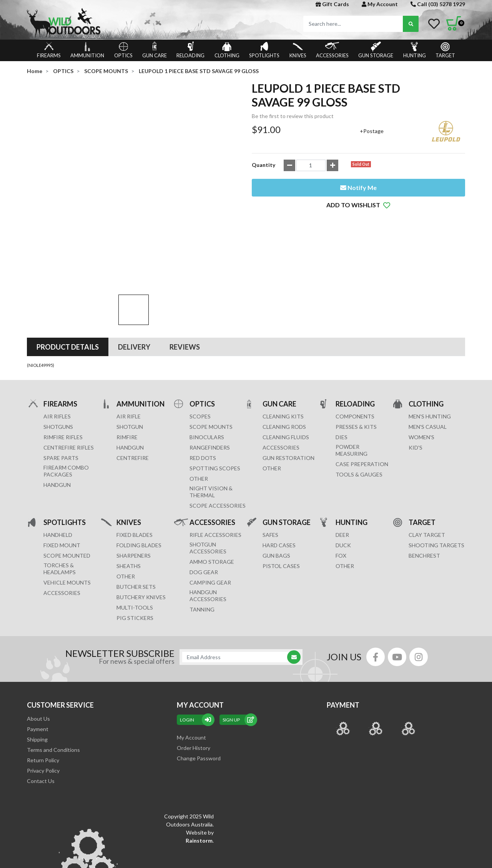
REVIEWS (185, 293)
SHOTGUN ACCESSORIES (208, 494)
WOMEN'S (421, 384)
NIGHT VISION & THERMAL (211, 438)
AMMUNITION (87, 50)
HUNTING (415, 50)
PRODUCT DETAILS (68, 293)
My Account (380, 4)
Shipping (37, 686)
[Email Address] (237, 604)
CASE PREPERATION (362, 411)
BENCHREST (424, 502)
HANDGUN (130, 394)
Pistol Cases (281, 512)
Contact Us (41, 727)
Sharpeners (134, 502)
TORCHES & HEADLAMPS (60, 515)
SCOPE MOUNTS (211, 373)
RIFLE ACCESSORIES (215, 481)
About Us (38, 665)
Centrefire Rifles (69, 394)
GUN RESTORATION (288, 404)
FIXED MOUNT (62, 492)
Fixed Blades (135, 481)
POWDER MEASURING (352, 397)
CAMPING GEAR (210, 529)
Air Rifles (57, 363)
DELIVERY (134, 293)
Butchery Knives (141, 544)
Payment (38, 676)
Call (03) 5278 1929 (438, 4)
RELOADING (190, 50)
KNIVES (298, 50)
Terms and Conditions (53, 696)
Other (126, 523)
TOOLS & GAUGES (359, 421)
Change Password (199, 705)
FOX (341, 502)
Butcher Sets (136, 533)
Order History (194, 694)
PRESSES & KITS (356, 373)
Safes (270, 481)
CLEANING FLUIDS (286, 384)
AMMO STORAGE (212, 508)
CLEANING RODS (284, 373)
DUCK (343, 492)
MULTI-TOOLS (135, 554)
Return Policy (43, 707)
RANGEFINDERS (210, 394)
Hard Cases (279, 492)
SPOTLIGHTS (264, 50)
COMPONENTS (355, 363)
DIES (342, 384)
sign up (238, 666)
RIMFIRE (127, 384)
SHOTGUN (130, 373)
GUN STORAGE (376, 50)
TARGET (445, 50)
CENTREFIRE (133, 404)
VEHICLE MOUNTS (67, 529)
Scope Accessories (218, 452)
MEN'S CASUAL (428, 373)
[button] (358, 205)
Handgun (57, 431)
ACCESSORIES (332, 50)
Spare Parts (61, 404)
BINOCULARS (207, 384)
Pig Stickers (135, 564)
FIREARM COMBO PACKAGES (66, 417)
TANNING (202, 556)
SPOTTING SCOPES (215, 415)
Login (196, 666)
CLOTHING (227, 50)
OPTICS (123, 50)
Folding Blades (139, 492)
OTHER (199, 425)
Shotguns (58, 373)
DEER (342, 481)
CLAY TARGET (427, 481)
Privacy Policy (43, 717)
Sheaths (129, 512)
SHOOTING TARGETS (436, 492)
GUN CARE (155, 50)
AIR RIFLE (129, 363)
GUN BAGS (276, 502)
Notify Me (358, 187)
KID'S (416, 394)
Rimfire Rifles (63, 384)
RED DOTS (203, 404)
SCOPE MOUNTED (67, 502)
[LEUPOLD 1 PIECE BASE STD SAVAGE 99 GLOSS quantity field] (311, 165)
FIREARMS (49, 50)
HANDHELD (58, 481)
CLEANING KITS (283, 363)
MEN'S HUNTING (430, 363)
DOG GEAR (204, 519)
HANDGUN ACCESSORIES (208, 542)
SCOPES (200, 363)
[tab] (68, 293)
